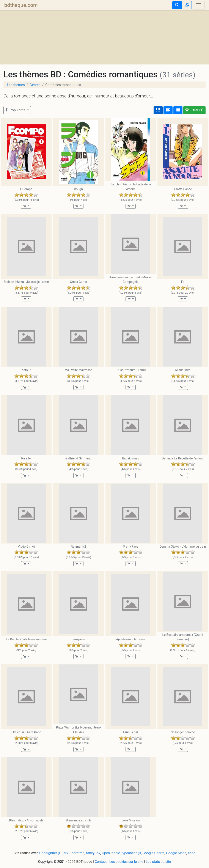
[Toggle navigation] (199, 5)
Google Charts (154, 853)
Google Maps (176, 853)
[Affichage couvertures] (158, 110)
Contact (101, 862)
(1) (194, 110)
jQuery (63, 853)
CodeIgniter (48, 853)
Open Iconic (111, 853)
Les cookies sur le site (126, 862)
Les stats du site (158, 862)
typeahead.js (131, 853)
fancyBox (93, 853)
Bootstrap (77, 853)
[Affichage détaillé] (168, 110)
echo (192, 853)
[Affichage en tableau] (178, 110)
